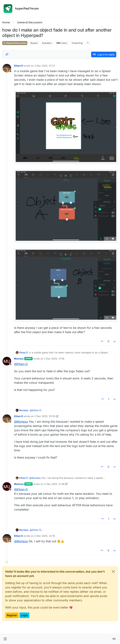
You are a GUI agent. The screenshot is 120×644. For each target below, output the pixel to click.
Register (12, 615)
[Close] (113, 572)
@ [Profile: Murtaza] (21, 422)
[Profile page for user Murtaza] (7, 361)
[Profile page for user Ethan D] (7, 68)
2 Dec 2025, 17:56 (54, 359)
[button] (5, 639)
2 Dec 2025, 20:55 (45, 416)
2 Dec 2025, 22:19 (45, 536)
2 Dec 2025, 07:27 (45, 66)
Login (24, 615)
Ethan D (18, 66)
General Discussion (15, 43)
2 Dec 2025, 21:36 (54, 484)
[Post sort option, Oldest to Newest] (7, 54)
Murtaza (19, 359)
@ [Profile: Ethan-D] (21, 364)
